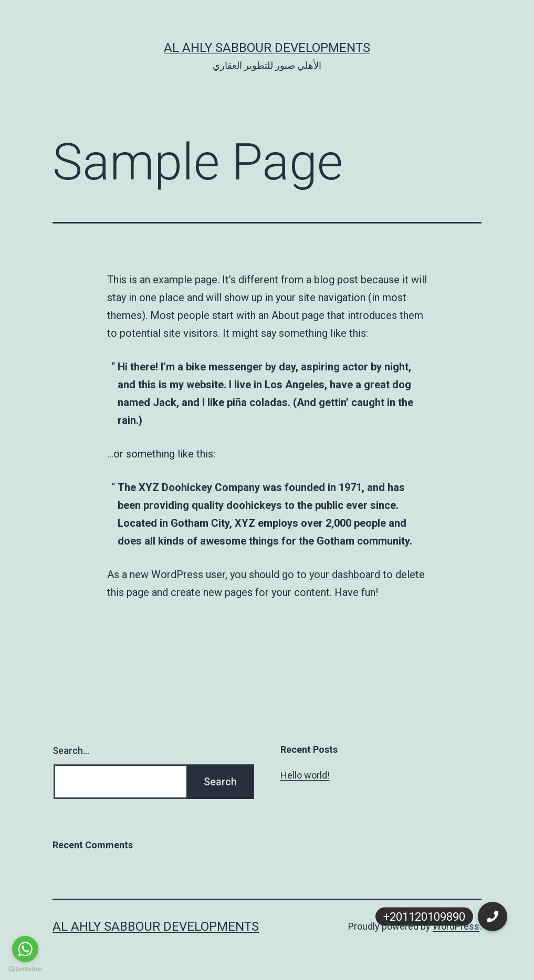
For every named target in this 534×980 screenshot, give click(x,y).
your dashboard (345, 574)
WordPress (456, 926)
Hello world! (305, 775)
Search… (71, 750)
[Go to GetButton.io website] (25, 969)
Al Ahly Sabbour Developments (267, 48)
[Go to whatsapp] (25, 949)
